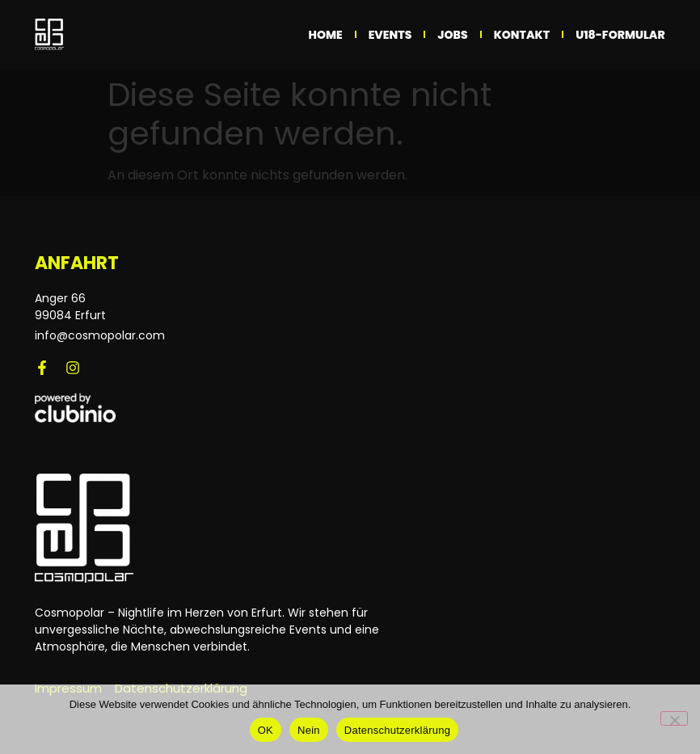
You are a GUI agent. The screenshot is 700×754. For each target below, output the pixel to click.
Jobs (452, 35)
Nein (309, 730)
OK (266, 730)
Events (390, 35)
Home (326, 35)
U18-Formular (620, 35)
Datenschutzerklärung (397, 730)
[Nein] (674, 718)
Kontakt (522, 35)
